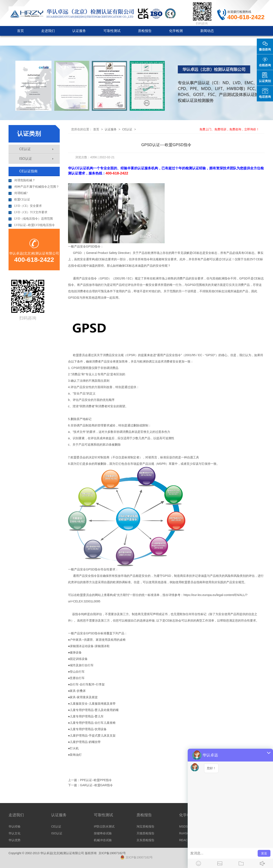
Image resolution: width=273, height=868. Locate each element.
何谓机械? (18, 193)
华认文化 (15, 833)
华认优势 (15, 840)
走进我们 (48, 31)
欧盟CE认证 (19, 200)
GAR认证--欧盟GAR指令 (96, 785)
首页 (20, 31)
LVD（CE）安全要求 (25, 206)
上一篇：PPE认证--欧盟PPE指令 (90, 780)
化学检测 (176, 31)
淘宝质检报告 (145, 826)
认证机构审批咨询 (31, 41)
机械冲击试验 (103, 840)
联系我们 (100, 41)
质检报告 (145, 31)
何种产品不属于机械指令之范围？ (34, 187)
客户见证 (69, 41)
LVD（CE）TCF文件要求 (28, 212)
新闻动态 (207, 31)
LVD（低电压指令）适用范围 (31, 219)
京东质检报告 (145, 840)
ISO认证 (36, 159)
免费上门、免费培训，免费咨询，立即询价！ (229, 129)
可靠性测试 (112, 31)
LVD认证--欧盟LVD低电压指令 (32, 225)
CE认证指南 (28, 171)
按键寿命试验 (103, 833)
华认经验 (15, 826)
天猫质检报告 (145, 833)
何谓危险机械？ (22, 180)
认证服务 (79, 31)
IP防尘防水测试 (104, 826)
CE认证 (36, 149)
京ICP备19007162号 (112, 853)
